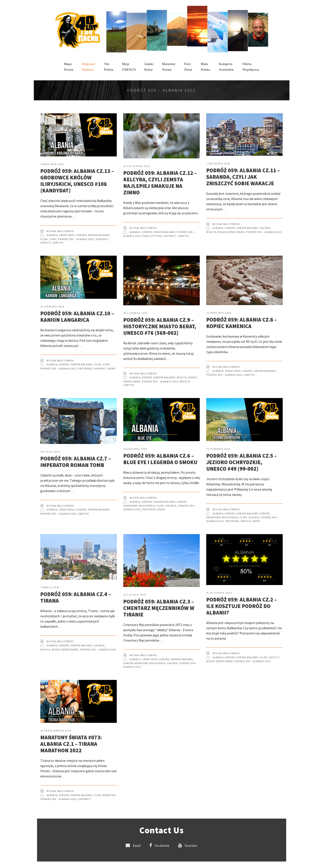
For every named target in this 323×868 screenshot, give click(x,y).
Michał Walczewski (60, 231)
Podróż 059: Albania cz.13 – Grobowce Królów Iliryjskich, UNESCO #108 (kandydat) (77, 181)
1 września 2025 (218, 163)
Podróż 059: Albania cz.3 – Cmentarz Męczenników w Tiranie (159, 608)
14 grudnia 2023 (135, 449)
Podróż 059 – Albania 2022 (76, 239)
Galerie (265, 228)
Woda (112, 369)
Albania (52, 235)
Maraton (109, 795)
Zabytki (58, 243)
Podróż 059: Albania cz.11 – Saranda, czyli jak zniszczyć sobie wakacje (243, 177)
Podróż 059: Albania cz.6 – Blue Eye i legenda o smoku (160, 459)
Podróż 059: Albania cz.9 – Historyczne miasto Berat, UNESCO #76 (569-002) (160, 326)
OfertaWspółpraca (251, 67)
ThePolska (109, 67)
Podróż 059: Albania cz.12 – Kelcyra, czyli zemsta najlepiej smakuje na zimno (160, 183)
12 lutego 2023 (135, 595)
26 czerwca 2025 (136, 313)
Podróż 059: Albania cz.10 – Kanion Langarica (77, 317)
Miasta (211, 232)
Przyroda (85, 369)
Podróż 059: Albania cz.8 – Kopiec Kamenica (242, 323)
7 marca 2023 (50, 587)
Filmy (44, 239)
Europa (81, 235)
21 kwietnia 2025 (219, 313)
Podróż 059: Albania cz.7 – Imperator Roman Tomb (76, 462)
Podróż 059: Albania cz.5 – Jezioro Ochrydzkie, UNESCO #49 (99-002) (242, 462)
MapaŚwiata (69, 67)
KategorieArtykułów (226, 67)
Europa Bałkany (99, 235)
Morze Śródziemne (231, 232)
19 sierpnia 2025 (52, 306)
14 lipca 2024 (50, 452)
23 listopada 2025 (137, 166)
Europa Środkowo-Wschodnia (144, 663)
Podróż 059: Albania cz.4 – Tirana (76, 597)
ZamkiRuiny (149, 67)
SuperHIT (102, 239)
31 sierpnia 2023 (218, 449)
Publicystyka (152, 236)
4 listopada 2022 (219, 593)
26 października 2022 (56, 731)
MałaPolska (205, 67)
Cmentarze (67, 235)
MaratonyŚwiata (169, 67)
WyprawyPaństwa (89, 67)
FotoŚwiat (188, 67)
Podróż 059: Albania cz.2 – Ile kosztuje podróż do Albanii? (242, 606)
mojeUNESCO (129, 67)
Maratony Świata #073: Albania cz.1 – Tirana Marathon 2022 (71, 744)
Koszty (274, 657)
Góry (53, 239)
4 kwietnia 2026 (52, 164)
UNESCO (46, 243)
